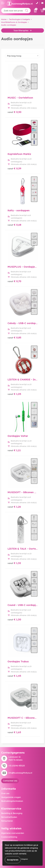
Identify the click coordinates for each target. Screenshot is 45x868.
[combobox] (16, 11)
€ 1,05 (14, 394)
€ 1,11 (14, 450)
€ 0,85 (14, 338)
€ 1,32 (14, 563)
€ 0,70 (14, 281)
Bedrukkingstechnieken (12, 801)
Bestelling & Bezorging (12, 813)
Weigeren (24, 859)
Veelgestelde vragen (11, 797)
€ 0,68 (14, 225)
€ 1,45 (14, 676)
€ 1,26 (14, 507)
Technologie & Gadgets (19, 19)
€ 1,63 (14, 732)
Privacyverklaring (9, 841)
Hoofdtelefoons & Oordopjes (14, 22)
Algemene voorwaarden (13, 833)
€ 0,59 (14, 168)
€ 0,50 (14, 112)
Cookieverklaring (9, 837)
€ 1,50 (14, 619)
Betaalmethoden (9, 817)
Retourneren (7, 821)
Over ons (5, 793)
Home (4, 19)
